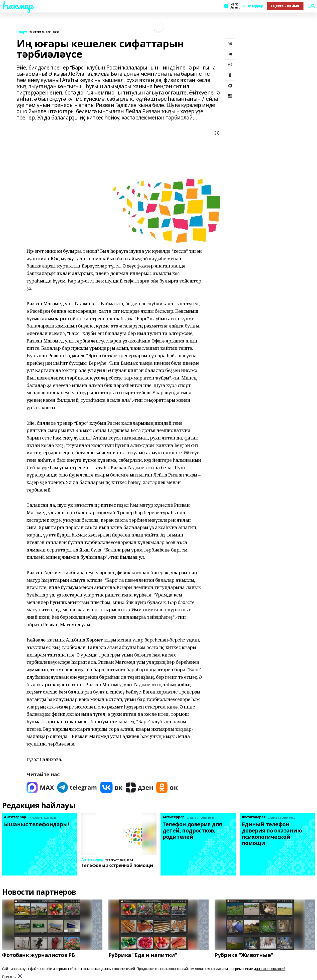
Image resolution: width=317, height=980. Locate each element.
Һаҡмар (17, 5)
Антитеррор (253, 6)
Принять (9, 977)
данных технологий (270, 969)
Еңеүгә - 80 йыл (285, 6)
